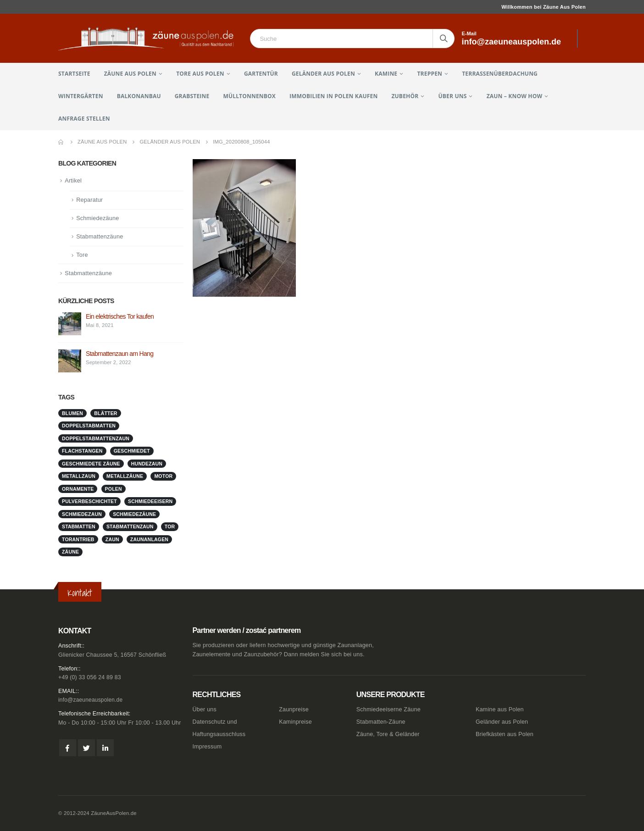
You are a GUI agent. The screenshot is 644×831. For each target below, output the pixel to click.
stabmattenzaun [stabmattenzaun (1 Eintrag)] (130, 528)
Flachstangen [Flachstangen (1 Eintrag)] (82, 453)
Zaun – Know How (515, 96)
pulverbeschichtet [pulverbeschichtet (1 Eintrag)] (89, 503)
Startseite (74, 74)
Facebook (68, 748)
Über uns (453, 96)
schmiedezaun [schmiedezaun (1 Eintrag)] (82, 515)
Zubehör (405, 96)
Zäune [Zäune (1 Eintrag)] (70, 554)
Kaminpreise (295, 722)
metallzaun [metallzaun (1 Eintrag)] (79, 478)
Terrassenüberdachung (500, 74)
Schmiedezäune (98, 219)
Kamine (386, 74)
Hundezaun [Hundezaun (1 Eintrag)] (147, 465)
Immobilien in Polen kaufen (333, 96)
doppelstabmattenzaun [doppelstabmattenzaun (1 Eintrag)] (96, 440)
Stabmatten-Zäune (381, 722)
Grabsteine (192, 96)
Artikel (73, 180)
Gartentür (261, 74)
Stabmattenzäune (100, 238)
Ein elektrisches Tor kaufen (120, 318)
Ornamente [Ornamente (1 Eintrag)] (78, 490)
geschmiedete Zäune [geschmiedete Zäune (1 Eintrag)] (91, 465)
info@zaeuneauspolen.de (92, 700)
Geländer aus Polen (323, 74)
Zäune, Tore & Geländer (388, 734)
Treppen (430, 74)
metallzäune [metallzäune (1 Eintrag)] (125, 478)
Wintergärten (81, 96)
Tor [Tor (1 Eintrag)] (170, 528)
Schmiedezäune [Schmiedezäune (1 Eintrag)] (134, 515)
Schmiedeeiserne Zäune (389, 709)
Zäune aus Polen (130, 74)
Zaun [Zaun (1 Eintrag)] (112, 541)
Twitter (86, 748)
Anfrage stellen (84, 119)
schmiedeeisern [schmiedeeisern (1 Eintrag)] (150, 503)
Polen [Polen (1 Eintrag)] (114, 490)
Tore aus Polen (200, 74)
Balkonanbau (139, 96)
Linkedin (105, 748)
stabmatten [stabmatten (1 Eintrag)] (79, 528)
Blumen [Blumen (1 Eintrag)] (72, 415)
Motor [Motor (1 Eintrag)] (163, 478)
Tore (82, 257)
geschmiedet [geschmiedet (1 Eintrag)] (132, 453)
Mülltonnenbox (249, 96)
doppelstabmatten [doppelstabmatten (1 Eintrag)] (89, 427)
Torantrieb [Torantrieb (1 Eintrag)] (78, 541)
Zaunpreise (294, 709)
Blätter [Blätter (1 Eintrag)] (105, 415)
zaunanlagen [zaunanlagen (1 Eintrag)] (149, 541)
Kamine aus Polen (500, 709)
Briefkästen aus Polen (505, 734)
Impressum (207, 747)
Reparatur (90, 200)
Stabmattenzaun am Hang (119, 355)
